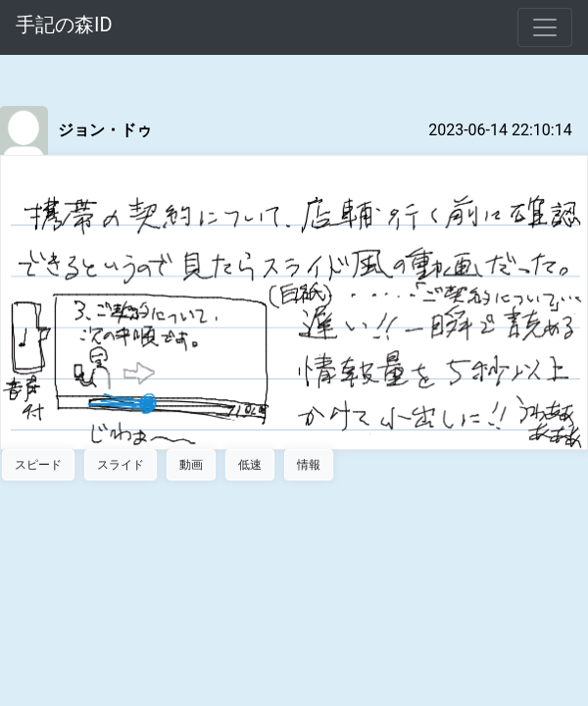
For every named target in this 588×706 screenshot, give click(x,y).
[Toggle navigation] (545, 27)
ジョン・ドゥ (105, 130)
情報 (309, 465)
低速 (250, 465)
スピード (38, 465)
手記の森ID (64, 25)
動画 (191, 465)
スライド (121, 465)
